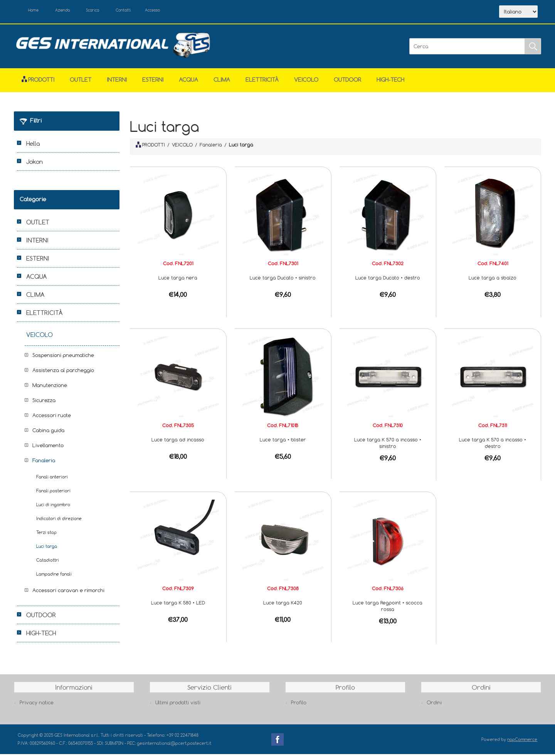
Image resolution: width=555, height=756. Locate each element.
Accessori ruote (52, 417)
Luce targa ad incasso (178, 441)
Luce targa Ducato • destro (388, 279)
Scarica (107, 11)
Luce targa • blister (283, 441)
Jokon (34, 163)
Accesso (177, 11)
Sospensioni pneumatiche (63, 357)
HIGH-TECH (390, 82)
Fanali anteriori (52, 479)
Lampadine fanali (54, 576)
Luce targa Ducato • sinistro (283, 279)
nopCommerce (522, 741)
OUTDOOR (347, 82)
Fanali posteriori (53, 492)
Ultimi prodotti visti (178, 704)
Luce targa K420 (283, 604)
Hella (33, 145)
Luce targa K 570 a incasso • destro (493, 444)
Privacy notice (37, 704)
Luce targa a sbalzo (493, 279)
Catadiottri (48, 562)
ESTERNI (153, 82)
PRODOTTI (150, 146)
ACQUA (188, 82)
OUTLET (81, 82)
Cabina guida (48, 432)
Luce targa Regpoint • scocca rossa (388, 607)
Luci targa (47, 548)
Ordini (434, 704)
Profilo (299, 704)
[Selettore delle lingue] (518, 13)
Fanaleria (44, 462)
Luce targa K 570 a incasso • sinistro (388, 444)
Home (36, 11)
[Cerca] (467, 48)
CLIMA (222, 82)
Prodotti (38, 82)
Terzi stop (46, 534)
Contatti (142, 11)
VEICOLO (306, 82)
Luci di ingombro (53, 506)
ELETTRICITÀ (262, 82)
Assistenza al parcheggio (63, 372)
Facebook (277, 741)
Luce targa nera (178, 279)
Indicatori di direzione (59, 520)
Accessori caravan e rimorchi (68, 592)
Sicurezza (44, 402)
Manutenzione (50, 387)
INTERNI (117, 82)
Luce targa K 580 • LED (178, 604)
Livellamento (48, 447)
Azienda (70, 11)
